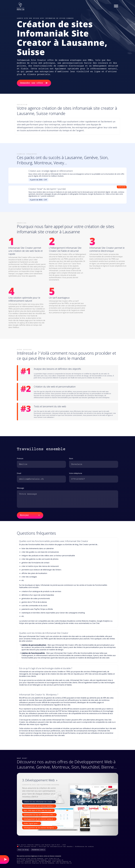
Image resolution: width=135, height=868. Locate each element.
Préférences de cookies (84, 847)
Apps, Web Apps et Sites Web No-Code (39, 810)
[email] (41, 479)
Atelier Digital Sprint (32, 823)
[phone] (94, 479)
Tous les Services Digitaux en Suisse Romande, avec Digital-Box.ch (44, 863)
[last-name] (94, 464)
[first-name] (41, 464)
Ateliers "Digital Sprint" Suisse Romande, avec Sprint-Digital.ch (44, 862)
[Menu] (116, 6)
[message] (67, 499)
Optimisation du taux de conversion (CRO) (40, 815)
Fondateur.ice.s (38, 850)
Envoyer (30, 515)
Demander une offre (34, 83)
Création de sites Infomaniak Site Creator (39, 802)
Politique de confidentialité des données (56, 847)
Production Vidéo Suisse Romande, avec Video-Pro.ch (38, 859)
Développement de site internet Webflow (39, 806)
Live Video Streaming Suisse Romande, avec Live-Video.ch (40, 860)
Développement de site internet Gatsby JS (39, 819)
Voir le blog (23, 850)
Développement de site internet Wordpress (40, 828)
